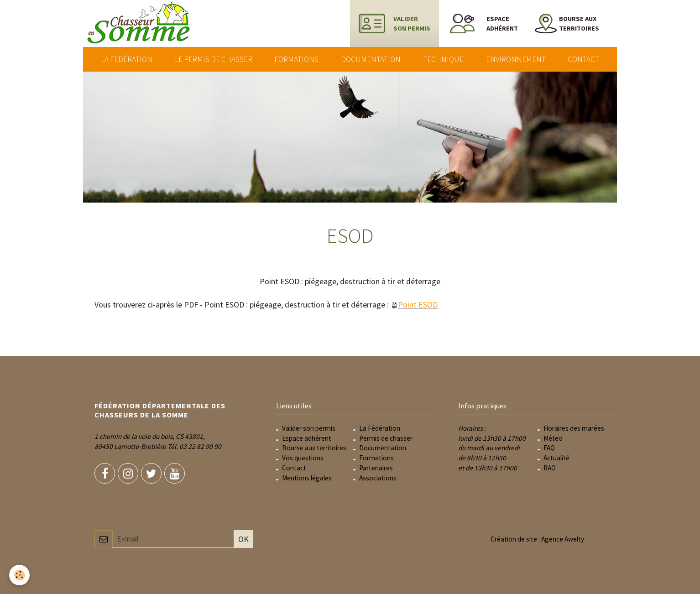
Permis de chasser (386, 438)
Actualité (556, 458)
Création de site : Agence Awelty (537, 539)
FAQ (549, 448)
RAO (550, 468)
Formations (296, 59)
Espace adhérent (307, 438)
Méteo (553, 438)
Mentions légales (307, 478)
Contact (583, 59)
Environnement (516, 59)
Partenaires (376, 468)
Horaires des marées (574, 428)
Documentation (371, 59)
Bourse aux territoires (314, 448)
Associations (378, 478)
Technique (443, 59)
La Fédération (127, 59)
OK (243, 539)
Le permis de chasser (214, 59)
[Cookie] (19, 575)
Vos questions (303, 458)
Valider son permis (309, 428)
